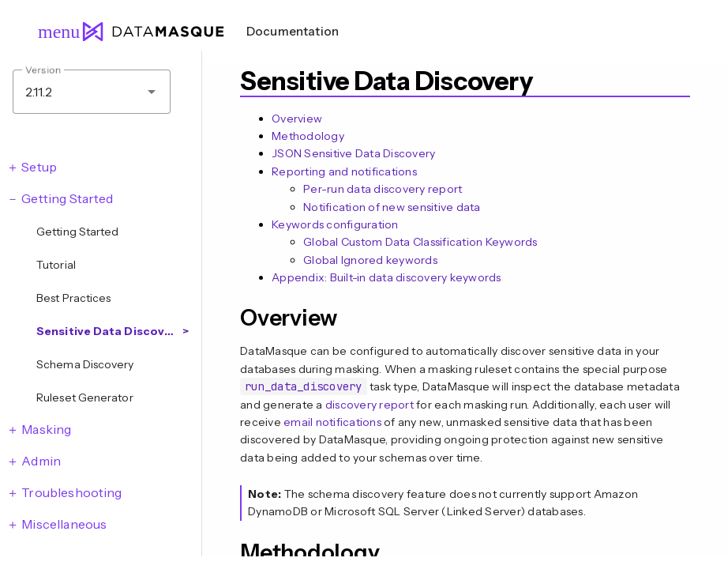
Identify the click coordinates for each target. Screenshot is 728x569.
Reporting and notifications (344, 171)
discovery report (370, 405)
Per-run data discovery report (383, 189)
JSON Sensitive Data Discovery (353, 153)
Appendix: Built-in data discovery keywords (387, 277)
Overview (297, 119)
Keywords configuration (335, 224)
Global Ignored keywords (370, 260)
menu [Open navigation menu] (52, 32)
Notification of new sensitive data (392, 207)
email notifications (332, 422)
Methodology (308, 136)
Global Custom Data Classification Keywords (420, 242)
